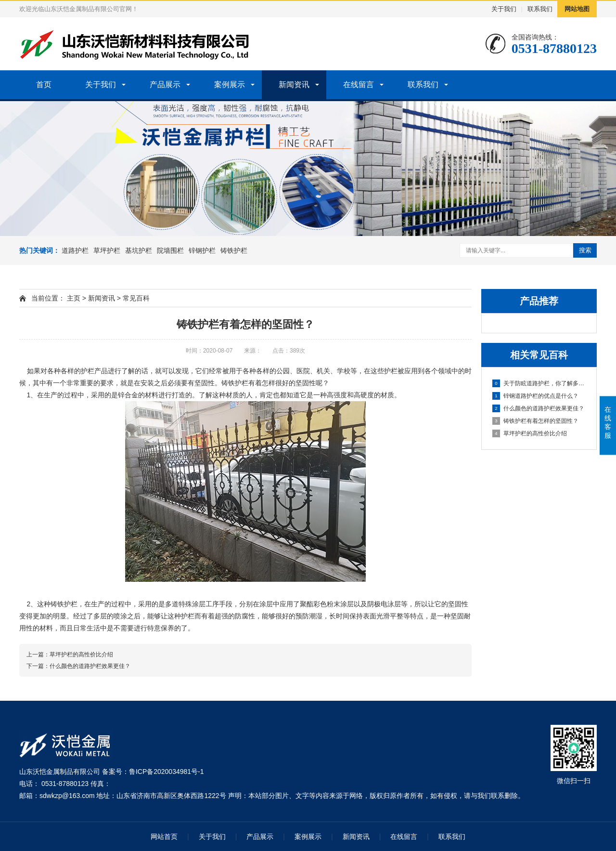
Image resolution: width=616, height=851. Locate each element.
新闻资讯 (294, 85)
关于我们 (504, 9)
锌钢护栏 (202, 250)
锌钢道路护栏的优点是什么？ (535, 396)
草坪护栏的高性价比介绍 (530, 433)
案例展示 (230, 85)
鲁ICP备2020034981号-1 (167, 772)
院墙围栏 (170, 250)
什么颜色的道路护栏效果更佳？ (538, 408)
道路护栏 (75, 250)
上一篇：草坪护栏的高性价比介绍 (70, 655)
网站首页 (164, 837)
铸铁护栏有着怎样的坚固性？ (535, 421)
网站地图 (577, 9)
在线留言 (359, 85)
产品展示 (165, 85)
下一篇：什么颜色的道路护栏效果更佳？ (78, 666)
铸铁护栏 (234, 250)
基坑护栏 (139, 250)
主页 (74, 298)
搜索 (585, 250)
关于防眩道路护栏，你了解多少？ (539, 383)
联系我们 (540, 9)
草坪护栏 (107, 250)
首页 (44, 85)
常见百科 (136, 298)
